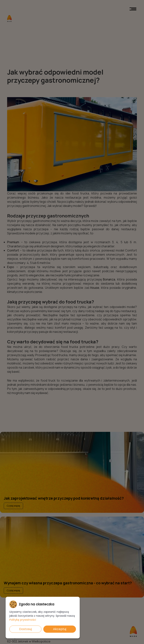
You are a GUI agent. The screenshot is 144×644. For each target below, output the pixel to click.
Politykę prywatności (23, 620)
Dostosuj (25, 629)
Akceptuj (60, 629)
